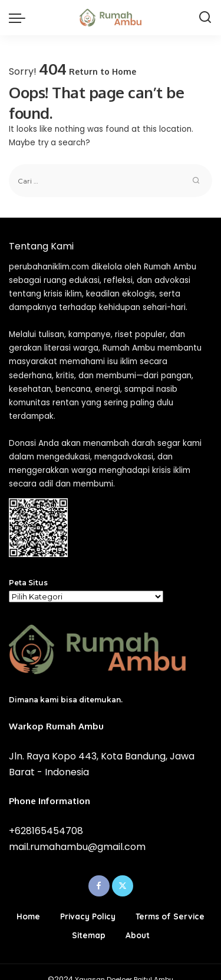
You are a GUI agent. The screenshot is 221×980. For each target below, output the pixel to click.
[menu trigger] (20, 18)
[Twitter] (123, 886)
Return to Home (103, 71)
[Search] (205, 18)
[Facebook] (99, 886)
